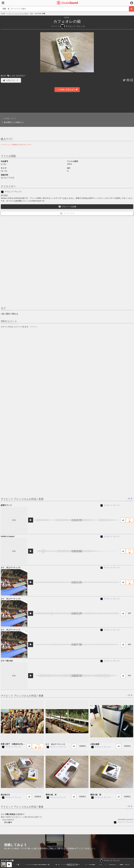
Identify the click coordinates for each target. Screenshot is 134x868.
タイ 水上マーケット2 (10, 599)
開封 (8, 314)
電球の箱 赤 (51, 795)
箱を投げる (5, 795)
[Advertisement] (67, 102)
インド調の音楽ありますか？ (13, 814)
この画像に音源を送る (67, 90)
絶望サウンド (6, 505)
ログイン (34, 327)
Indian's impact (8, 536)
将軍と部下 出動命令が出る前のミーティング (13, 744)
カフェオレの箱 (7, 860)
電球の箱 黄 (96, 795)
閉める (15, 314)
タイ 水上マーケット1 (10, 630)
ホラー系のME (7, 661)
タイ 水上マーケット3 (10, 567)
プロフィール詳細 (67, 207)
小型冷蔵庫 (95, 744)
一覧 (129, 499)
